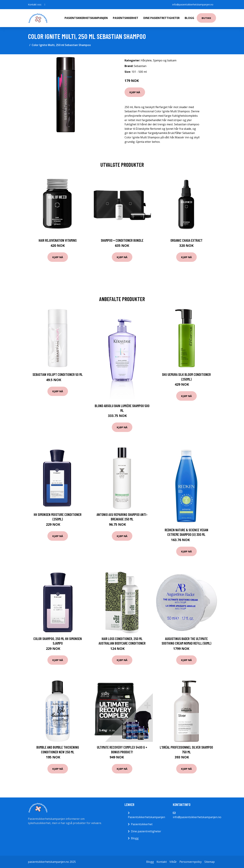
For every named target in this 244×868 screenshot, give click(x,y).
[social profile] (45, 5)
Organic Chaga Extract (186, 240)
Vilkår (173, 862)
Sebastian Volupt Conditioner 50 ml (58, 374)
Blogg (189, 18)
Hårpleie (146, 60)
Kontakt (162, 862)
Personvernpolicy (191, 862)
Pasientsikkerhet (126, 18)
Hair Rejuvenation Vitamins (58, 240)
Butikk (206, 18)
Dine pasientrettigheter (161, 18)
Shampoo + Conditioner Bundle (122, 240)
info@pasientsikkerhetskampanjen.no (193, 4)
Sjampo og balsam (165, 60)
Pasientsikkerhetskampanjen (86, 18)
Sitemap (210, 862)
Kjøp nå (135, 92)
